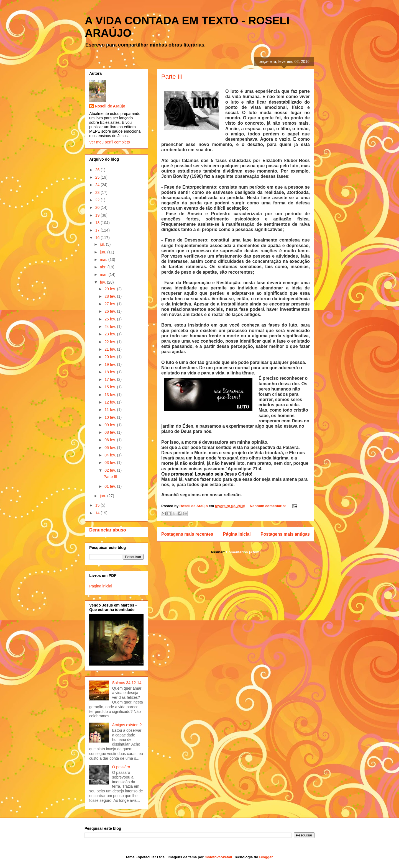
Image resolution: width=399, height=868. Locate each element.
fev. (103, 282)
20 (98, 207)
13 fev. (111, 395)
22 (98, 200)
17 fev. (111, 379)
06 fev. (111, 440)
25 (98, 177)
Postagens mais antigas (285, 534)
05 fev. (111, 448)
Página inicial (237, 534)
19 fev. (111, 364)
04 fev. (111, 455)
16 (98, 238)
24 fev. (111, 327)
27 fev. (111, 304)
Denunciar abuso (108, 530)
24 (98, 185)
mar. (104, 274)
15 (98, 505)
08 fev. (111, 432)
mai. (104, 260)
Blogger (266, 857)
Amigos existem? (127, 725)
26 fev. (111, 311)
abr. (103, 267)
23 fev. (111, 334)
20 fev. (111, 357)
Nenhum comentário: (268, 506)
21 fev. (111, 349)
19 (98, 215)
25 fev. (111, 319)
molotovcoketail (218, 857)
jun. (103, 252)
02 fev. (111, 470)
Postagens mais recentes (187, 534)
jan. (103, 496)
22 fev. (111, 342)
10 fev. (111, 417)
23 (98, 192)
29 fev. (111, 289)
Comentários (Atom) (243, 552)
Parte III (172, 77)
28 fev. (111, 296)
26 (98, 170)
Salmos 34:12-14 (127, 683)
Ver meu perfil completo (110, 142)
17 (98, 230)
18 (98, 223)
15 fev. (111, 387)
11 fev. (111, 410)
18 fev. (111, 372)
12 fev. (111, 402)
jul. (103, 244)
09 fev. (111, 425)
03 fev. (111, 463)
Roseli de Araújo (110, 106)
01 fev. (111, 486)
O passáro (121, 767)
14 (98, 513)
